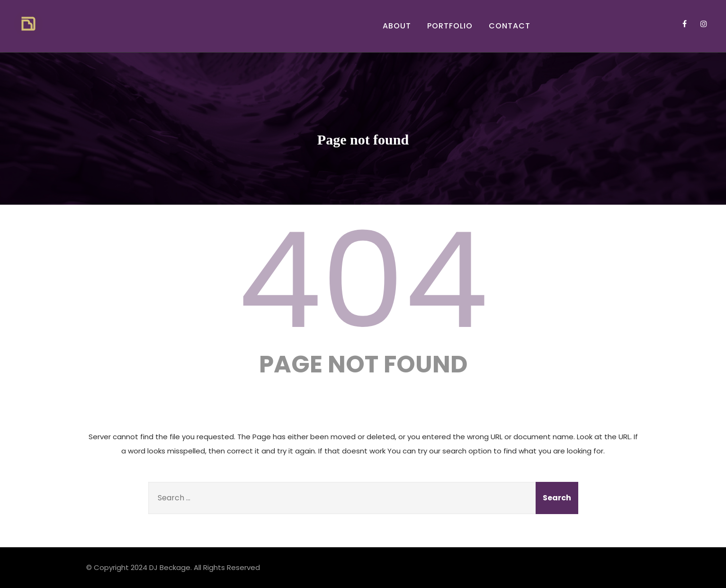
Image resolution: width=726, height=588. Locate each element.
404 (363, 280)
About (397, 26)
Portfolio (450, 26)
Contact (510, 26)
